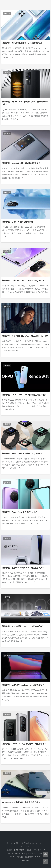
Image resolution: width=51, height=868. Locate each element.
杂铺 (40, 853)
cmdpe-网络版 (16, 857)
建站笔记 (32, 853)
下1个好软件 (40, 850)
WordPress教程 (17, 853)
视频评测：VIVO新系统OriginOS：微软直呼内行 (23, 626)
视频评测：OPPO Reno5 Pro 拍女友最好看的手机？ (24, 395)
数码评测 (7, 14)
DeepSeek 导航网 (23, 850)
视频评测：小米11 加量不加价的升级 (18, 222)
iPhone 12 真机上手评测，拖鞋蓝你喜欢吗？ (21, 802)
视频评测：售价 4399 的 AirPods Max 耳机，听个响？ (25, 336)
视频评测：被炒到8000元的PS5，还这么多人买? (23, 568)
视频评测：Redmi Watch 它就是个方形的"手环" (23, 453)
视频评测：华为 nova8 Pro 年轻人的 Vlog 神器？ (23, 280)
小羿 (16, 843)
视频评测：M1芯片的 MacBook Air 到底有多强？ (23, 685)
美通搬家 (29, 857)
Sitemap (25, 860)
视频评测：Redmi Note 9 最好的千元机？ (20, 512)
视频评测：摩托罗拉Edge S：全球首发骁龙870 (22, 43)
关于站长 (26, 843)
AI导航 (38, 857)
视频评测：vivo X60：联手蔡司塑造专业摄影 (21, 163)
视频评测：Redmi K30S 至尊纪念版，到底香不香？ (24, 744)
